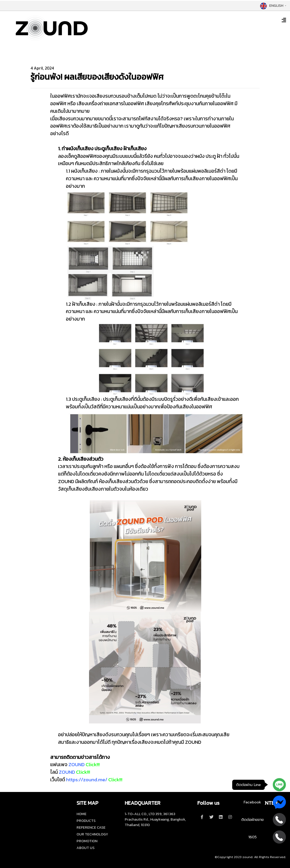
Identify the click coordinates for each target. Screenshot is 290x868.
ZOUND (77, 764)
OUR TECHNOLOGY (92, 834)
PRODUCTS (86, 821)
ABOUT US (86, 848)
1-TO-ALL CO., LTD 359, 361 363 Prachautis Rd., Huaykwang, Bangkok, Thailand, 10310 (155, 819)
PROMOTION (87, 841)
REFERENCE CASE (91, 828)
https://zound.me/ (87, 780)
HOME (81, 814)
